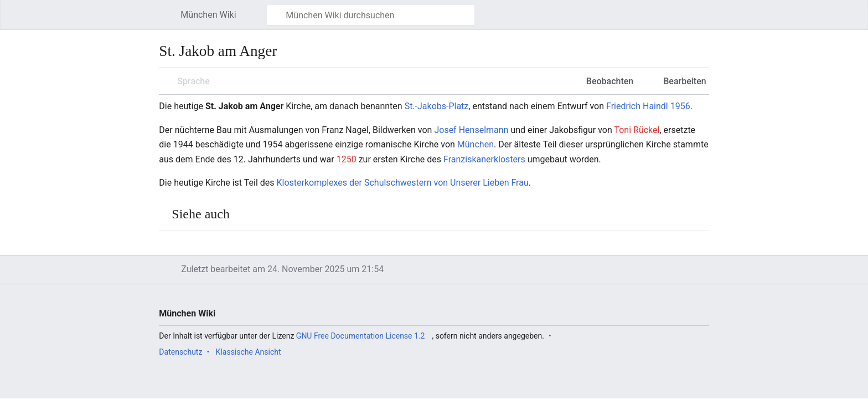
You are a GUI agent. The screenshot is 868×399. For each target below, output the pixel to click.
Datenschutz (180, 352)
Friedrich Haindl (637, 106)
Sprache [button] (193, 81)
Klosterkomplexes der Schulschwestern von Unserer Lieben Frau (403, 183)
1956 (680, 106)
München (476, 144)
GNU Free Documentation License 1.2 (361, 336)
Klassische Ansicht (249, 352)
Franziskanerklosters (484, 159)
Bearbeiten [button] (684, 81)
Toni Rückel (637, 130)
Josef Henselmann (471, 130)
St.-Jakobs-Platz (437, 106)
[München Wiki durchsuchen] (371, 15)
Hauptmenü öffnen (169, 20)
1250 (347, 159)
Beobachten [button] (610, 81)
